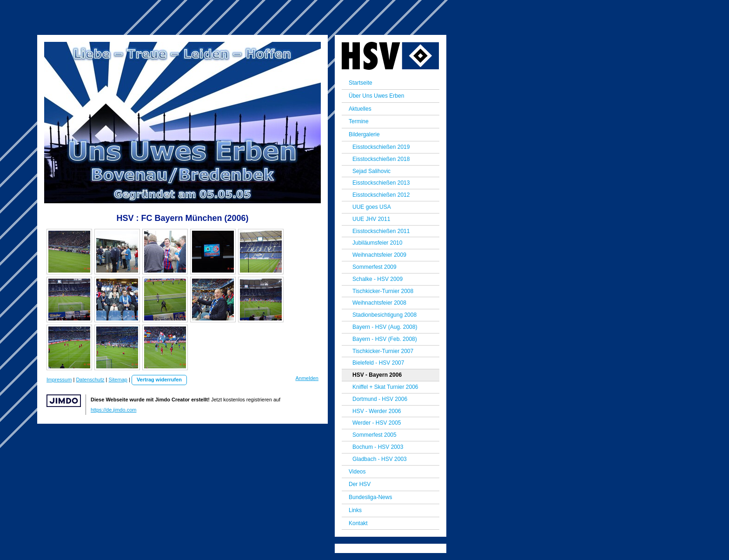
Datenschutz (90, 380)
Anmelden (307, 378)
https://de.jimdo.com (113, 410)
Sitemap (118, 380)
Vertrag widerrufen (159, 380)
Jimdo (64, 401)
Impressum (59, 380)
